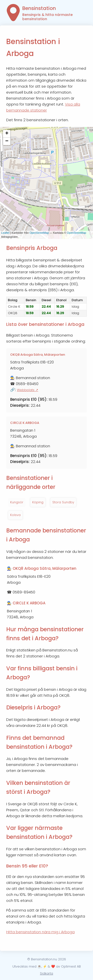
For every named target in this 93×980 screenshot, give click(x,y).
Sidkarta (46, 973)
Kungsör (17, 502)
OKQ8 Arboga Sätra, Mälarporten (38, 355)
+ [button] (7, 134)
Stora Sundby (63, 502)
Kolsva (15, 515)
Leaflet (5, 233)
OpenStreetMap (39, 233)
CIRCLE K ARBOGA (25, 423)
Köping (38, 502)
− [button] (7, 141)
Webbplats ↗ (28, 390)
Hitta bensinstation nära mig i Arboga (40, 932)
